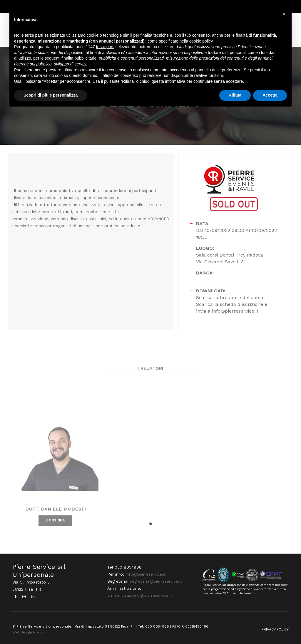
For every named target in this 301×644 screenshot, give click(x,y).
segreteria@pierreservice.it (156, 581)
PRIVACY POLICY (275, 629)
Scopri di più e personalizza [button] (51, 95)
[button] (151, 524)
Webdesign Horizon (30, 632)
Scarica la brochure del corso (230, 297)
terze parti (105, 47)
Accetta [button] (270, 95)
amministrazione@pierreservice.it (140, 595)
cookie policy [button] (201, 41)
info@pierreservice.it (146, 574)
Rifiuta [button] (235, 95)
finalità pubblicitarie (79, 58)
